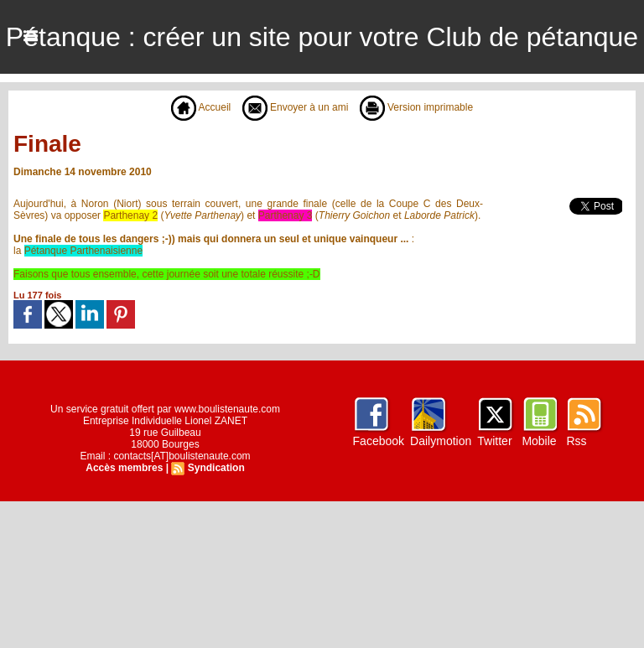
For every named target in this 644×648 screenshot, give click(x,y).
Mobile (539, 441)
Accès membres (124, 468)
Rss (576, 441)
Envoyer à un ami (296, 107)
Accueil (201, 107)
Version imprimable (416, 107)
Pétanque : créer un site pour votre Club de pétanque (322, 37)
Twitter (494, 441)
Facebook (379, 441)
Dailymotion (441, 441)
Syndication (216, 468)
